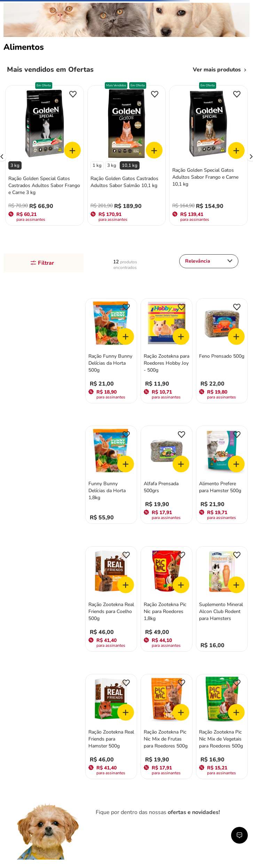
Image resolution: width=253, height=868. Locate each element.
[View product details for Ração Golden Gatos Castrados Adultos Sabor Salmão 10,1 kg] (127, 156)
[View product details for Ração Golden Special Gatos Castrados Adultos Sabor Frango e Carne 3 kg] (45, 156)
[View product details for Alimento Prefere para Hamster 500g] (222, 476)
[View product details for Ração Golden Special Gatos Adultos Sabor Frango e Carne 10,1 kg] (208, 156)
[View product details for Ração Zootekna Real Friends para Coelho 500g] (111, 600)
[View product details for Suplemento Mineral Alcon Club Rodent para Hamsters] (222, 600)
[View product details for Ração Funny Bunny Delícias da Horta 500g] (111, 352)
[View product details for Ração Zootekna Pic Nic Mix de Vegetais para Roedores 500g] (222, 727)
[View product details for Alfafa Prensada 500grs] (167, 476)
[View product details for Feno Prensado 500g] (222, 352)
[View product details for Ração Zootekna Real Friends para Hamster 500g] (111, 727)
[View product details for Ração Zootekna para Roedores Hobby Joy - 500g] (167, 352)
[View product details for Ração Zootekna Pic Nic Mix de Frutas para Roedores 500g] (167, 727)
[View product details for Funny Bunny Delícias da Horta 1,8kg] (111, 476)
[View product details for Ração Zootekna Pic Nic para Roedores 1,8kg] (167, 600)
